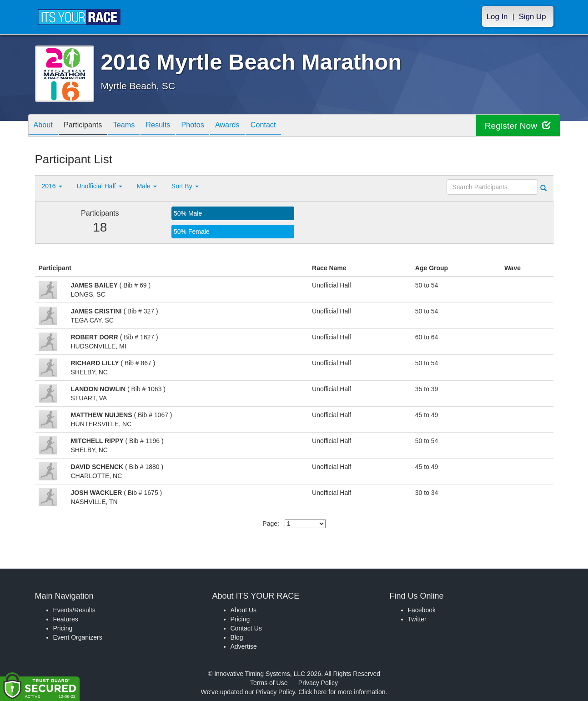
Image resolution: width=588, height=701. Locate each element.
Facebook (422, 610)
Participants (90, 126)
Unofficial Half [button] (100, 186)
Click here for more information (342, 692)
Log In (497, 17)
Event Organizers (78, 637)
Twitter (417, 619)
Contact (292, 126)
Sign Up (533, 17)
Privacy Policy (318, 683)
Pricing (63, 628)
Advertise (244, 646)
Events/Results (74, 610)
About (45, 126)
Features (66, 619)
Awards (252, 126)
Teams (135, 126)
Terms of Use (269, 683)
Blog (237, 637)
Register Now (516, 126)
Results (174, 126)
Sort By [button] (185, 186)
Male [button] (147, 186)
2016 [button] (52, 186)
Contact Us (246, 628)
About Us (244, 610)
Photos (213, 126)
